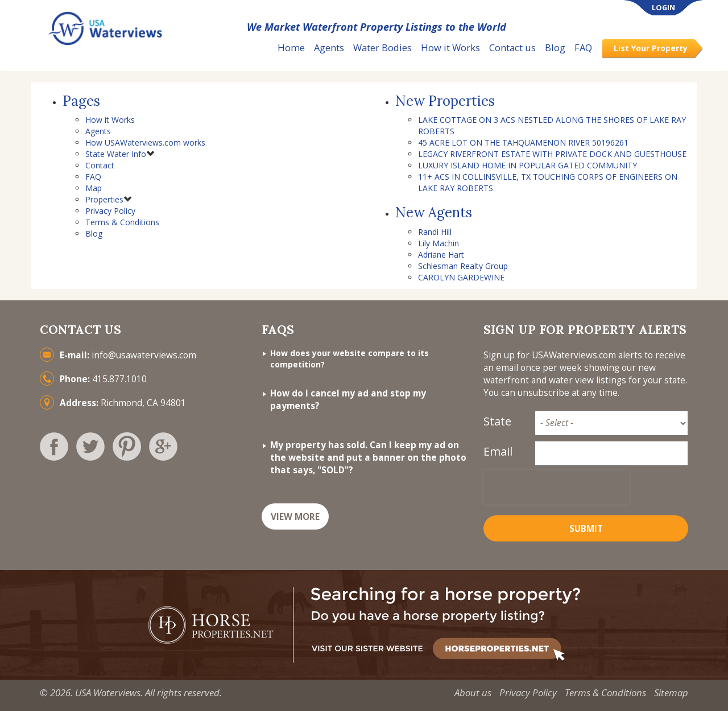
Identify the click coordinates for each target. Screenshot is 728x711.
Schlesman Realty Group (463, 266)
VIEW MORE (295, 517)
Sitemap (671, 693)
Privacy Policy (110, 211)
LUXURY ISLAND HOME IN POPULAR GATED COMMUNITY (528, 165)
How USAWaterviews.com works (145, 142)
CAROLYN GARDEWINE (461, 277)
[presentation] (556, 487)
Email (498, 451)
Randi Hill (435, 232)
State (497, 421)
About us (473, 693)
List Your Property (651, 48)
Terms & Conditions (122, 222)
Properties (104, 199)
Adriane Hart (441, 255)
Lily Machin (439, 243)
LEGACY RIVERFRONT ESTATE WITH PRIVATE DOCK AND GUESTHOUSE (552, 154)
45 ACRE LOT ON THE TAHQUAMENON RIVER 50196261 (523, 142)
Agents (329, 47)
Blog (555, 47)
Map (94, 188)
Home (291, 47)
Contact (100, 165)
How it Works (450, 47)
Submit (586, 529)
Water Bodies (382, 47)
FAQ (583, 47)
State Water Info (116, 154)
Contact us (512, 47)
